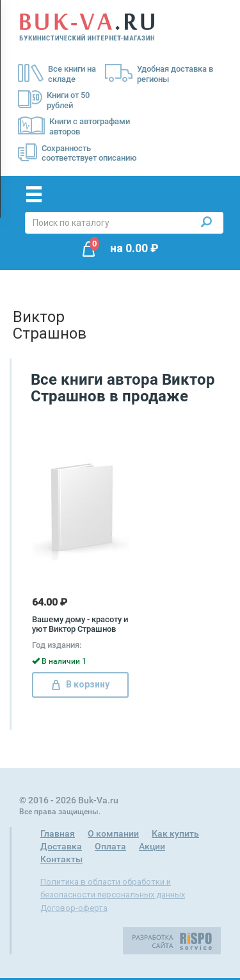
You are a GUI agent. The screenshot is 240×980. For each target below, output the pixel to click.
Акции (152, 846)
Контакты (61, 859)
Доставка (61, 846)
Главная (58, 833)
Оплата (110, 846)
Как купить (175, 833)
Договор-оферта (74, 908)
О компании (113, 833)
